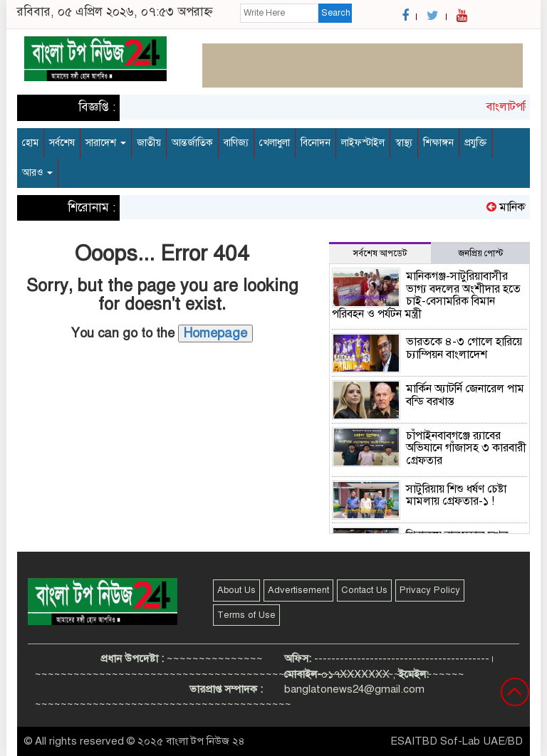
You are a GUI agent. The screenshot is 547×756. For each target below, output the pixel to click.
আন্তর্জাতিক (192, 143)
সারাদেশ (106, 143)
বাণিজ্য (236, 143)
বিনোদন (316, 143)
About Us (236, 590)
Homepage (215, 333)
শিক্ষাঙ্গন (438, 143)
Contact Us (364, 590)
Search (336, 13)
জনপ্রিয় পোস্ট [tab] (481, 253)
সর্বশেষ (62, 143)
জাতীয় (149, 143)
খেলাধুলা (275, 143)
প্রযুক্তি (475, 143)
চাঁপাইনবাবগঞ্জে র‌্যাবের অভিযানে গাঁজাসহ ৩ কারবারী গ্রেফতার (466, 448)
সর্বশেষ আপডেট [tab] (380, 253)
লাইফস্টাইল (363, 143)
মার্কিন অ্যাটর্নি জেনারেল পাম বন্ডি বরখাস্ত (465, 395)
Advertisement (298, 590)
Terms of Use (246, 615)
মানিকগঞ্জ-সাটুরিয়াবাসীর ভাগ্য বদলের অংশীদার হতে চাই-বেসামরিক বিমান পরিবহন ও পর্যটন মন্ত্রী (426, 295)
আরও (37, 173)
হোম (30, 143)
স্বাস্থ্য (404, 143)
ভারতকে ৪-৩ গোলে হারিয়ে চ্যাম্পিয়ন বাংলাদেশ (464, 348)
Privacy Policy (430, 590)
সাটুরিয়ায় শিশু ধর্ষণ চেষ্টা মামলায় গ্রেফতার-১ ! (456, 495)
